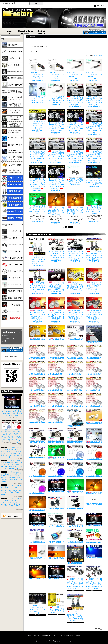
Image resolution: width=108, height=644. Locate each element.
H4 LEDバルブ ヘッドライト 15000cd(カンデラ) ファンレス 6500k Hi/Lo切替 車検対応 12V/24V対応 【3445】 (56, 503)
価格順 (96, 56)
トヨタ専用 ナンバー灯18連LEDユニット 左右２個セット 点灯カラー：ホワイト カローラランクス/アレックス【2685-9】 (56, 384)
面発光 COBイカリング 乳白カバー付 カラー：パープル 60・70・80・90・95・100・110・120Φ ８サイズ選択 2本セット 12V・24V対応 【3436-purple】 (38, 487)
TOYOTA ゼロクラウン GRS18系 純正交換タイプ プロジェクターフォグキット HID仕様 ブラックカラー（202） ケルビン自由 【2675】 (95, 149)
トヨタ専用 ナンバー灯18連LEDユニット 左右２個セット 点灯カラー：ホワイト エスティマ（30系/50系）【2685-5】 (56, 368)
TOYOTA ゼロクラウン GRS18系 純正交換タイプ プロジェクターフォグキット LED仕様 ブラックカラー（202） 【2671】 (95, 121)
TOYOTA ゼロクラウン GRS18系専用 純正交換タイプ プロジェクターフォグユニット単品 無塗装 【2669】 (94, 94)
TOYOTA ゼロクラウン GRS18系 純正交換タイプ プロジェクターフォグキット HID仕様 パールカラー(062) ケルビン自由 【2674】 (76, 149)
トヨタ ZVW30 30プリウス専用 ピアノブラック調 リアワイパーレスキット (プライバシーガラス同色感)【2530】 (12, 406)
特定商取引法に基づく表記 (50, 636)
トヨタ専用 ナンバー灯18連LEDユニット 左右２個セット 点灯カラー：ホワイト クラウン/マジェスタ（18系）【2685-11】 (94, 384)
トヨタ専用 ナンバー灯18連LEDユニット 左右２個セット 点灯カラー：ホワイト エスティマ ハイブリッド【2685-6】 (75, 368)
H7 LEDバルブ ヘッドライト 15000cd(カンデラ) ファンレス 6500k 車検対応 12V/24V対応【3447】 (94, 500)
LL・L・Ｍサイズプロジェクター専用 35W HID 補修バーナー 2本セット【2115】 (57, 93)
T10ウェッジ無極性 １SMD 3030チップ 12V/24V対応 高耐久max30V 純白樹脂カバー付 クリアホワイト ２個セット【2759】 (56, 281)
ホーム (9, 31)
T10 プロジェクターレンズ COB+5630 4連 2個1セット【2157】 (37, 92)
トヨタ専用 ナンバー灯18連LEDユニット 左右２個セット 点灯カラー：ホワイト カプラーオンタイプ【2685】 (37, 352)
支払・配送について (26, 31)
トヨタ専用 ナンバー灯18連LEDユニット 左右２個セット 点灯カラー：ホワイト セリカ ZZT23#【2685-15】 (94, 400)
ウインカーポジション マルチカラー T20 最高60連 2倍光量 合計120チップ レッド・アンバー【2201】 (37, 552)
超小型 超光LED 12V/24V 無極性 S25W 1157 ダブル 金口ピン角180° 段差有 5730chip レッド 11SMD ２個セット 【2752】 (56, 309)
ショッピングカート (94, 31)
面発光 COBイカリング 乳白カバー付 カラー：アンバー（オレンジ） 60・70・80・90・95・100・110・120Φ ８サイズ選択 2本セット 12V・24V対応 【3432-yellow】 (38, 470)
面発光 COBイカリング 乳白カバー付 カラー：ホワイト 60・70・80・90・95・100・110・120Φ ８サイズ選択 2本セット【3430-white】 (6, 432)
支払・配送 (37, 636)
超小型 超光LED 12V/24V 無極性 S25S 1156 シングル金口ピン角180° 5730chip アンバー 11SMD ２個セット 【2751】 (37, 332)
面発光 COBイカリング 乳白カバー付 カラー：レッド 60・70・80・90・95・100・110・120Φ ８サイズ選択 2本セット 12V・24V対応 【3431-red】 (17, 432)
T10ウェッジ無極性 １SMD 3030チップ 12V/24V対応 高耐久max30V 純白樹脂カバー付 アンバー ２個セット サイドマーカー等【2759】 (94, 416)
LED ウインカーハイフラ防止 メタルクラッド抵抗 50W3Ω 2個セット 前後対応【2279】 (95, 536)
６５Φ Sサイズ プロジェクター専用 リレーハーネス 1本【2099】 (37, 69)
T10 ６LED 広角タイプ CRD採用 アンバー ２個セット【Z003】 (37, 572)
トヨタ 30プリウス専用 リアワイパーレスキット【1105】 (75, 520)
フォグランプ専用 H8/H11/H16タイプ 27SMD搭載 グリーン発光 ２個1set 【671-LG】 (38, 204)
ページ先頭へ (98, 629)
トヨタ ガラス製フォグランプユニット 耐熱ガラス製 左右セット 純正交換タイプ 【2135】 (37, 435)
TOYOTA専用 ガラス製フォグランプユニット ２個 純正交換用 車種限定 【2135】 (75, 536)
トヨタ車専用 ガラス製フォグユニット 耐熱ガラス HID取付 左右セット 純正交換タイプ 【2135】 (56, 435)
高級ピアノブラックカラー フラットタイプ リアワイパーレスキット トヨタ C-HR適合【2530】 (56, 572)
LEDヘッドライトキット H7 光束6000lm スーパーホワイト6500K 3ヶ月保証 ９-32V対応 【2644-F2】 (37, 251)
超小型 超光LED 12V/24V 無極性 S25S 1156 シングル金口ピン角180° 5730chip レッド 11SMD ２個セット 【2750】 (37, 309)
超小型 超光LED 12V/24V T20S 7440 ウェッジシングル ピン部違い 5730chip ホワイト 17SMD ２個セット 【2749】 (75, 332)
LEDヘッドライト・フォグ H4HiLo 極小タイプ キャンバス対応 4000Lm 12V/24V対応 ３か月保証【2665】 (75, 554)
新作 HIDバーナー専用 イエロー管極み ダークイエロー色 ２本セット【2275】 (57, 603)
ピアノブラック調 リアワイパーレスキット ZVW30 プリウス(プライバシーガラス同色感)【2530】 (94, 519)
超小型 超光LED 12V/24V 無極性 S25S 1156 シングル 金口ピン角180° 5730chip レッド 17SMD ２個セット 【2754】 (94, 309)
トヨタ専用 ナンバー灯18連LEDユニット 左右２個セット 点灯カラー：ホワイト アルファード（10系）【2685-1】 (56, 352)
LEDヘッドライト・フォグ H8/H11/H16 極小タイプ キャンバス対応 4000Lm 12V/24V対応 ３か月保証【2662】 (76, 607)
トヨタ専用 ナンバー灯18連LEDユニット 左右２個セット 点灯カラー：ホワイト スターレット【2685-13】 (56, 400)
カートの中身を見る (12, 349)
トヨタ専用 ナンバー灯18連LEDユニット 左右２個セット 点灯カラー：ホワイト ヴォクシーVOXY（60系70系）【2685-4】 (37, 368)
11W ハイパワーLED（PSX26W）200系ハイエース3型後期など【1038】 (94, 175)
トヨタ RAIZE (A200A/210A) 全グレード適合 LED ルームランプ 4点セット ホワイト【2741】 (75, 418)
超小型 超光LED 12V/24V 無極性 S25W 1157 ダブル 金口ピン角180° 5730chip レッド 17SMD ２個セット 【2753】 (75, 309)
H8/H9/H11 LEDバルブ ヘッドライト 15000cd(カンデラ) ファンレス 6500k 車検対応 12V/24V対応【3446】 (76, 503)
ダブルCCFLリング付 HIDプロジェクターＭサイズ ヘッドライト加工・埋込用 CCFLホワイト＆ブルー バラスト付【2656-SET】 (56, 177)
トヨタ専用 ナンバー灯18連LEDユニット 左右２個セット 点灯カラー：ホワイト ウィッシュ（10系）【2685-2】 (75, 352)
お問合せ (42, 31)
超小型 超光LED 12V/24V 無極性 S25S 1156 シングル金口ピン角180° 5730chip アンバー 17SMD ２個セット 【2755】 (56, 332)
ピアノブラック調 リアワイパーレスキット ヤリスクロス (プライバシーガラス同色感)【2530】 (56, 486)
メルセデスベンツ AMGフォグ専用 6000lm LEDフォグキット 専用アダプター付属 (37, 604)
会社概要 (5, 335)
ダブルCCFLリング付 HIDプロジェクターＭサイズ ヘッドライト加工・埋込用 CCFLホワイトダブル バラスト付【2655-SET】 (37, 177)
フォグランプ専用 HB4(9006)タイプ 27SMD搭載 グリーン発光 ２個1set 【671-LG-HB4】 (94, 204)
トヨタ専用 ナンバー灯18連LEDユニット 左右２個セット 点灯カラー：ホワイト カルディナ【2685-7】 (94, 368)
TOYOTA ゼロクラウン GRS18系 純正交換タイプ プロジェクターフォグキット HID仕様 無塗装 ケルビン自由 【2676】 (57, 149)
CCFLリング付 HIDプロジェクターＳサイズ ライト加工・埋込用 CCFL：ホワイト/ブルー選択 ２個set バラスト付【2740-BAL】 (94, 577)
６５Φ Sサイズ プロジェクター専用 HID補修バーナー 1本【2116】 (75, 69)
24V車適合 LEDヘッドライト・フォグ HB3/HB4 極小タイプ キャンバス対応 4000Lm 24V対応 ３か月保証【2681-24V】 (37, 280)
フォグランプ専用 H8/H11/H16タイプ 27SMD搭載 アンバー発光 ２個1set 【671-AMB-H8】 (76, 205)
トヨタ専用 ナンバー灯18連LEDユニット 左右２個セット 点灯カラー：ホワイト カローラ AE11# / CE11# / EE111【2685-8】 (37, 384)
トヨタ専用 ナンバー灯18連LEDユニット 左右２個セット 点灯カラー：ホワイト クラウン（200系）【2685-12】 (37, 400)
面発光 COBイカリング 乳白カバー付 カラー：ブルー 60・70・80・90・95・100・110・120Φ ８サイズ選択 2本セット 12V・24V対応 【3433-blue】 (12, 465)
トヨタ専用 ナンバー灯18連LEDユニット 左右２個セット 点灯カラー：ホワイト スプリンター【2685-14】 (75, 400)
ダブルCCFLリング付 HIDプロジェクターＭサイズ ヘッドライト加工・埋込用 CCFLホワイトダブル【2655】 (56, 121)
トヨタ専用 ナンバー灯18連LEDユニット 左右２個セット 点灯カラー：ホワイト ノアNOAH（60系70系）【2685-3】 (94, 352)
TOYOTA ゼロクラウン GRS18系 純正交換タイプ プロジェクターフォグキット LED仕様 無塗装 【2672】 (76, 94)
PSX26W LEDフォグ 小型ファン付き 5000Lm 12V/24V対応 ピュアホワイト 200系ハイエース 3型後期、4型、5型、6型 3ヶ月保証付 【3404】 (38, 452)
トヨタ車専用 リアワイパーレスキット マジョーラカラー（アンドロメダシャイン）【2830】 (94, 334)
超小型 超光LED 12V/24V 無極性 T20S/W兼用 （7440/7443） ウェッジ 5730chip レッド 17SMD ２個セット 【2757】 (94, 281)
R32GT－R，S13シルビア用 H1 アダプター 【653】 (75, 175)
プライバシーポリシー (66, 636)
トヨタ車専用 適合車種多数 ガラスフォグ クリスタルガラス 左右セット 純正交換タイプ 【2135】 (75, 435)
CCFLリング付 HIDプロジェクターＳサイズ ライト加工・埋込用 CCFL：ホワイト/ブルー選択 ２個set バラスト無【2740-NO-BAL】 (75, 577)
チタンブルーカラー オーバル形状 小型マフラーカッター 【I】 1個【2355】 (56, 536)
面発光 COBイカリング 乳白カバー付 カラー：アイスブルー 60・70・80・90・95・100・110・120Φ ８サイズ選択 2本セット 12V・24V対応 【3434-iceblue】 (76, 470)
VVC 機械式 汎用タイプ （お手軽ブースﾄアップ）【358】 (56, 520)
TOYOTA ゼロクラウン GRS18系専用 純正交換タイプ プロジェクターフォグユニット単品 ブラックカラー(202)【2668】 (37, 149)
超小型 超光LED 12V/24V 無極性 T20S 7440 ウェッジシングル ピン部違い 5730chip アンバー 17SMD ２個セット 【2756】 (75, 281)
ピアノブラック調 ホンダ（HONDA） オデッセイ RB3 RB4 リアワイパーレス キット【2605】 (56, 249)
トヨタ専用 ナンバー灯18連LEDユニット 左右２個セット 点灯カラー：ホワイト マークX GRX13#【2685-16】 (37, 416)
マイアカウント (101, 6)
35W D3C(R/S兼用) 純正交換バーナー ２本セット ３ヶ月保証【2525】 (38, 536)
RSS (10, 516)
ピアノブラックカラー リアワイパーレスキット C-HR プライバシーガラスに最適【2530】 (37, 519)
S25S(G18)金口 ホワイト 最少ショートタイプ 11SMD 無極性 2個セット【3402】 (94, 436)
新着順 (100, 56)
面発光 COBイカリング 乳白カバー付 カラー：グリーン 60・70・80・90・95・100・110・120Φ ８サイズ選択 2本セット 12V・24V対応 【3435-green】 (95, 470)
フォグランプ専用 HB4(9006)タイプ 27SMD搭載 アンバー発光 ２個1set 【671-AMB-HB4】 (57, 205)
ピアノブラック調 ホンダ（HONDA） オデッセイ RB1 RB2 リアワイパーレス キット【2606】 (76, 249)
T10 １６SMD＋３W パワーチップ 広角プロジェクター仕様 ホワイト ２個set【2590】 (37, 120)
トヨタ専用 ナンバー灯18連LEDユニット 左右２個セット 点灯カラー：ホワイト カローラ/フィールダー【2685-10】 (75, 384)
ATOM (15, 516)
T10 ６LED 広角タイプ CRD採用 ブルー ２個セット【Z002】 (95, 552)
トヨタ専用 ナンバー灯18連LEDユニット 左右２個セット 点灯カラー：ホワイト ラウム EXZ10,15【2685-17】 (56, 416)
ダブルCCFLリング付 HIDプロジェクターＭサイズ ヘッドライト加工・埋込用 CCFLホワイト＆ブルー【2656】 (75, 121)
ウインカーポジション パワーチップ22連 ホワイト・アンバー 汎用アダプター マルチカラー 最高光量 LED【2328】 (57, 552)
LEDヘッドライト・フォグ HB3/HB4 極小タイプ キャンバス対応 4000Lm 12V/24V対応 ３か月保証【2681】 (94, 249)
